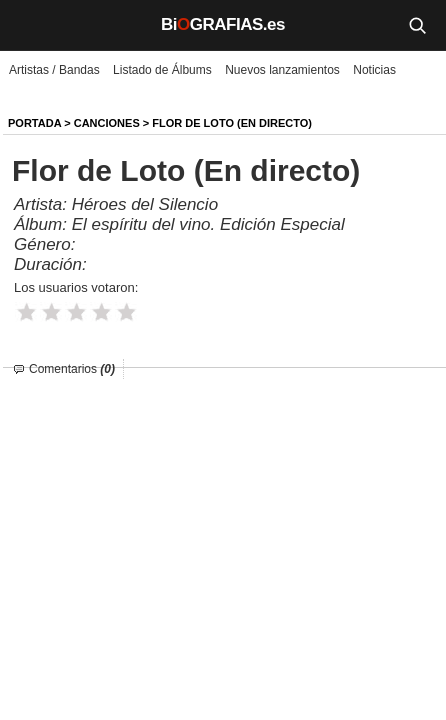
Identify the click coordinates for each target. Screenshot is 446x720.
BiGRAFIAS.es (223, 24)
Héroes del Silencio (145, 204)
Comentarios (72, 369)
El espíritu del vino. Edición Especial (208, 224)
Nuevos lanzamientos (282, 70)
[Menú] (30, 25)
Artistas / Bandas (54, 70)
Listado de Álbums (162, 70)
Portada (34, 123)
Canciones (107, 123)
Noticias (374, 70)
